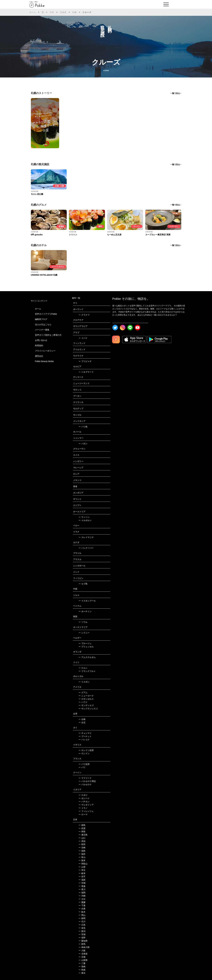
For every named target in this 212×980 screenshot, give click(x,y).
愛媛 (82, 902)
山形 (82, 867)
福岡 (82, 893)
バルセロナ (85, 784)
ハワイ (83, 702)
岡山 (82, 915)
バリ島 (83, 427)
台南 (82, 719)
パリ (82, 767)
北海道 (63, 12)
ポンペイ (84, 798)
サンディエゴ (86, 705)
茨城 (82, 934)
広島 (82, 925)
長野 (82, 938)
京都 (82, 957)
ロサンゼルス (86, 699)
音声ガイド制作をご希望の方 (48, 335)
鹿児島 (83, 835)
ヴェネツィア (86, 805)
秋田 (82, 844)
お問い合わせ (41, 340)
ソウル (83, 622)
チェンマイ (85, 733)
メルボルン (85, 520)
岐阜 (82, 873)
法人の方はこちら (43, 324)
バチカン (84, 802)
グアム (83, 693)
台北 (82, 722)
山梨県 (83, 960)
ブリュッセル (86, 647)
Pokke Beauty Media (44, 361)
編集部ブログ (41, 319)
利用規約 (39, 346)
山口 (82, 838)
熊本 (82, 860)
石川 (82, 922)
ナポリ (83, 795)
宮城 (82, 883)
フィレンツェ (86, 811)
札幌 (74, 12)
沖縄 (82, 896)
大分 (82, 899)
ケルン (83, 668)
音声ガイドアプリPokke (46, 314)
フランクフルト (87, 671)
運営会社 (39, 356)
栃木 (82, 912)
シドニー (84, 633)
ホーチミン (85, 611)
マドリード (85, 778)
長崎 (82, 967)
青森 (82, 886)
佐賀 (82, 828)
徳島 (82, 825)
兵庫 (82, 909)
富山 (82, 857)
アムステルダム (87, 657)
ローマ (83, 814)
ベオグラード (86, 372)
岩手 (82, 877)
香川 (82, 889)
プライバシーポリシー (45, 351)
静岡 (82, 918)
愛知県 (83, 941)
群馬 (82, 944)
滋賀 (82, 880)
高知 (82, 841)
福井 (82, 854)
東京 (82, 973)
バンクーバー (86, 548)
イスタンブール (87, 601)
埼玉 (82, 870)
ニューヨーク (86, 696)
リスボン (84, 682)
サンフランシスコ (88, 709)
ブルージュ (85, 643)
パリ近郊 (84, 764)
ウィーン (84, 517)
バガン (83, 444)
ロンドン (84, 753)
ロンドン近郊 (86, 750)
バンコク (84, 740)
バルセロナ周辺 (87, 781)
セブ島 (83, 584)
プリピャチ (85, 361)
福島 (82, 851)
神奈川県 (84, 947)
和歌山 (83, 864)
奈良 (82, 928)
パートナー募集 (42, 330)
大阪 (82, 950)
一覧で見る (175, 93)
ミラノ (83, 808)
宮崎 (82, 848)
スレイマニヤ (86, 537)
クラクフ (84, 315)
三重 (82, 963)
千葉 (82, 905)
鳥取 (82, 832)
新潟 (82, 931)
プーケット (85, 736)
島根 (82, 970)
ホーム (33, 12)
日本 (52, 12)
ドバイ (83, 338)
